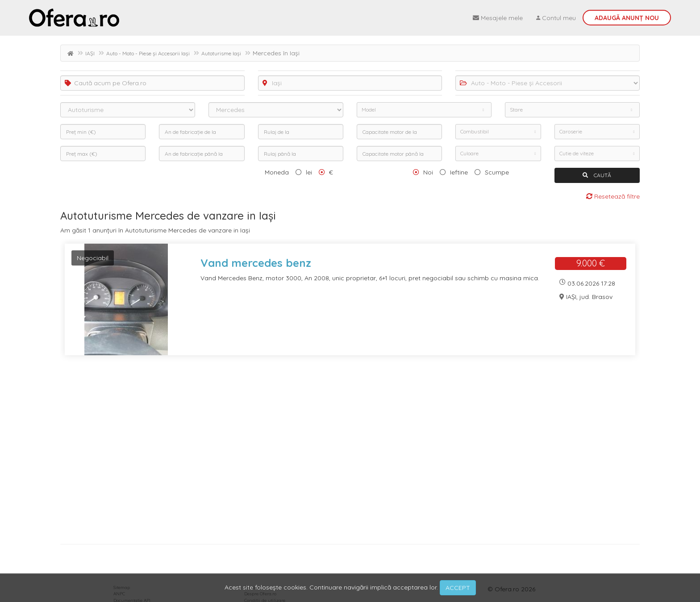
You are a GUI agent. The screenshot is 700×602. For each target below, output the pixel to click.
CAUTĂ (597, 175)
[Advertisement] (328, 453)
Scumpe (497, 172)
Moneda (277, 172)
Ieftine (459, 172)
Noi (428, 172)
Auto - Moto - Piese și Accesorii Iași (148, 53)
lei (309, 172)
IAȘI (90, 53)
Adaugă (627, 18)
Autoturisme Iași (221, 53)
